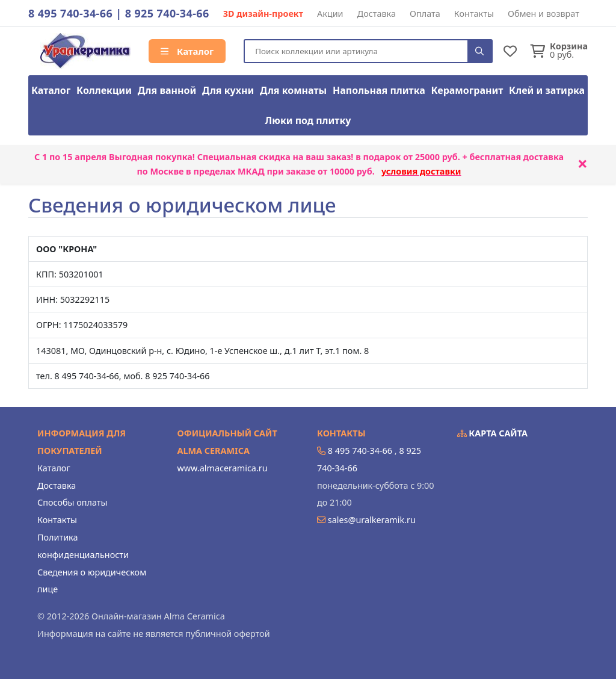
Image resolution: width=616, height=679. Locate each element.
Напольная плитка (379, 90)
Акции (330, 14)
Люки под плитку (308, 120)
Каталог (187, 51)
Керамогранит (467, 90)
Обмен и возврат (544, 14)
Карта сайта (493, 433)
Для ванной (167, 90)
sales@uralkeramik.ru (372, 520)
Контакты (474, 14)
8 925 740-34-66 (167, 13)
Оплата (425, 14)
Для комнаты (293, 90)
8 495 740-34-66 (70, 13)
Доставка (377, 14)
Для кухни (228, 90)
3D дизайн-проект (263, 14)
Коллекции (104, 90)
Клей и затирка (547, 90)
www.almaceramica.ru (223, 468)
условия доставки (421, 171)
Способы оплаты (72, 502)
